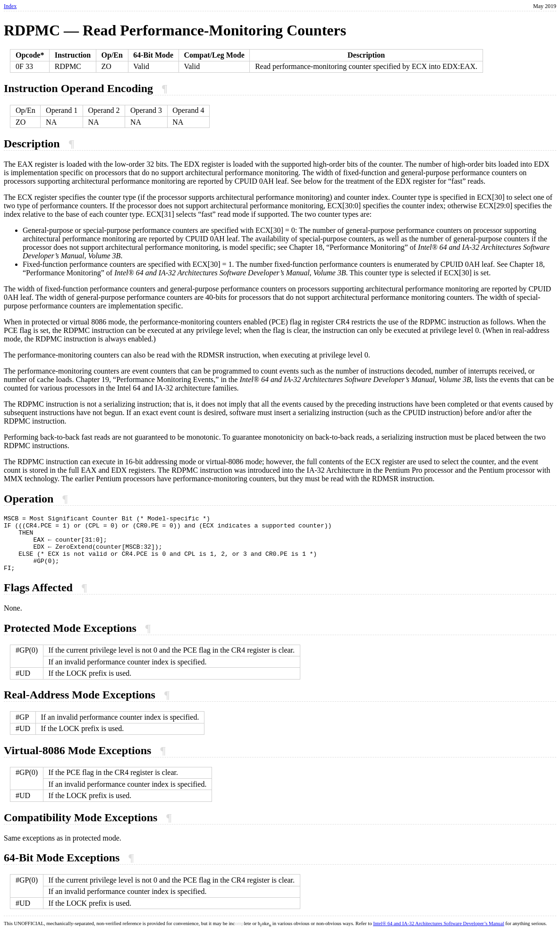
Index (10, 6)
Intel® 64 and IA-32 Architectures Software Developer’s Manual (438, 935)
